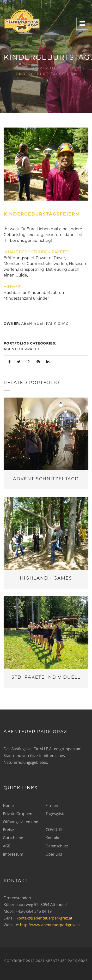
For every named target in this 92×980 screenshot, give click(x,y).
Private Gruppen (18, 814)
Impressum (13, 854)
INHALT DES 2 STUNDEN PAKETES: (37, 252)
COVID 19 (54, 830)
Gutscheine (13, 838)
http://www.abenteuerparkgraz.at (50, 925)
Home (8, 805)
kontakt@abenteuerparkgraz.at (44, 918)
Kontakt (53, 838)
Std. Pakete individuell (46, 677)
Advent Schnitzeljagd (46, 479)
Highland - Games (46, 578)
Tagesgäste (56, 814)
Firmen (52, 805)
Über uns (54, 854)
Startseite (44, 68)
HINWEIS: (13, 287)
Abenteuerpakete (23, 349)
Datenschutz (57, 846)
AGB (7, 846)
